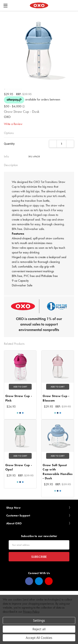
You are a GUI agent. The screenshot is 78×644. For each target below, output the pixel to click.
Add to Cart (20, 387)
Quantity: (10, 144)
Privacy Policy (31, 612)
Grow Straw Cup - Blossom (56, 398)
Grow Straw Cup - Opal (19, 467)
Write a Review (13, 124)
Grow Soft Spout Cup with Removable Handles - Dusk (58, 472)
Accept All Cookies (39, 638)
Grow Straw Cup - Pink (19, 398)
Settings (39, 620)
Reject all (39, 629)
